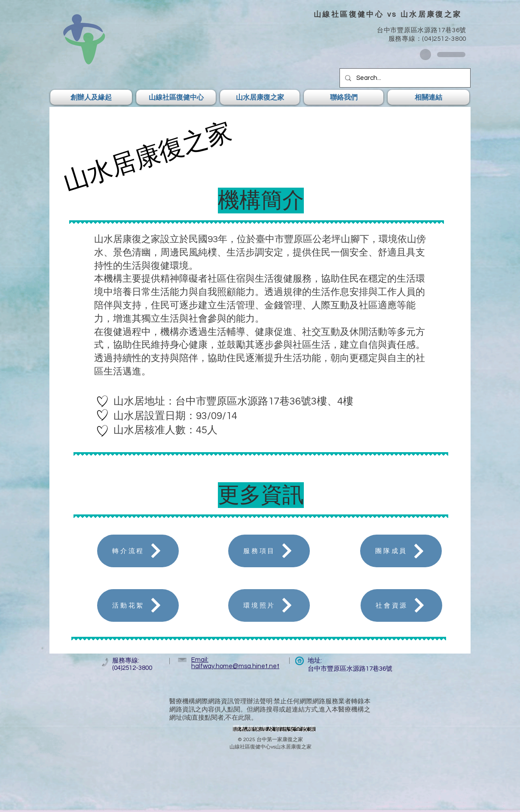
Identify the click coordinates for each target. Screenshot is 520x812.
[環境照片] (269, 605)
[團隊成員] (401, 551)
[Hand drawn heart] (102, 401)
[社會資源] (401, 605)
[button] (92, 97)
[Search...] (404, 78)
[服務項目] (269, 551)
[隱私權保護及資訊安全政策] (274, 729)
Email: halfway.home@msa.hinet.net (235, 663)
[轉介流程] (138, 551)
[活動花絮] (138, 605)
